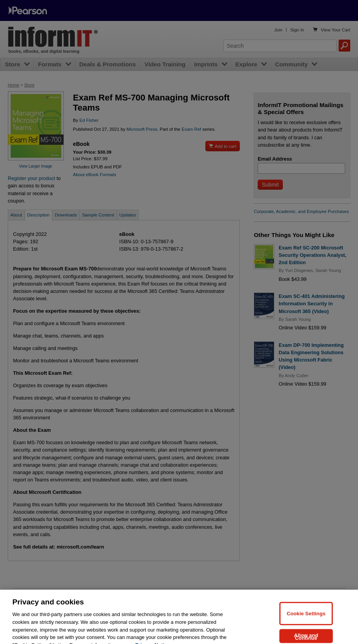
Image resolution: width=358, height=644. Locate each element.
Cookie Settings (306, 621)
